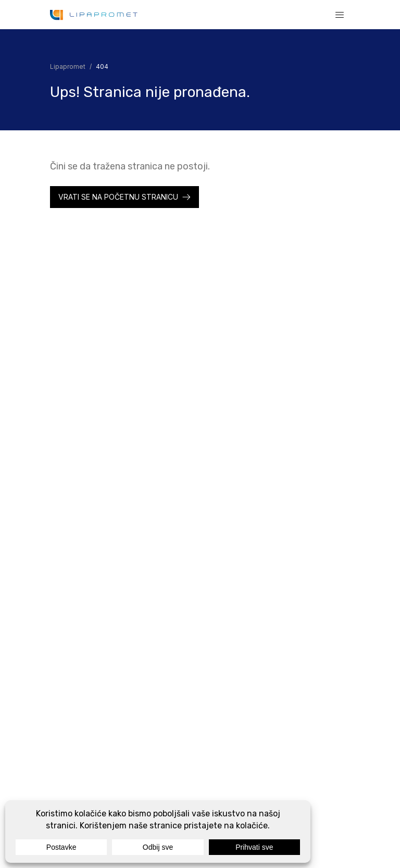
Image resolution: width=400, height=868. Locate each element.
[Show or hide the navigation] (340, 15)
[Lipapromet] (94, 15)
